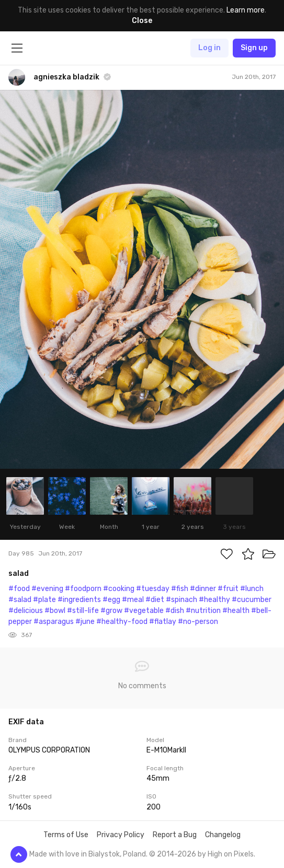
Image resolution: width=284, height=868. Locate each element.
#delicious (26, 611)
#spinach (181, 600)
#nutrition (203, 611)
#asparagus (54, 622)
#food (19, 589)
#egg (111, 600)
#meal (133, 600)
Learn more (246, 10)
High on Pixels (231, 854)
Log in (209, 48)
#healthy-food (122, 622)
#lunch (252, 589)
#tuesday (153, 589)
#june (85, 622)
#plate (44, 600)
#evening (47, 589)
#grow (111, 611)
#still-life (83, 611)
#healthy (214, 600)
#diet (155, 600)
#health (236, 611)
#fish (180, 589)
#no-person (198, 622)
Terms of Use (66, 835)
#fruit (228, 589)
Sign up (254, 48)
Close (142, 21)
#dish (175, 611)
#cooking (119, 589)
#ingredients (79, 600)
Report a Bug (175, 835)
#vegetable (144, 611)
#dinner (203, 589)
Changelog (223, 835)
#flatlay (163, 622)
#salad (20, 600)
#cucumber (252, 600)
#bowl (55, 611)
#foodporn (83, 589)
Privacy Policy (121, 835)
